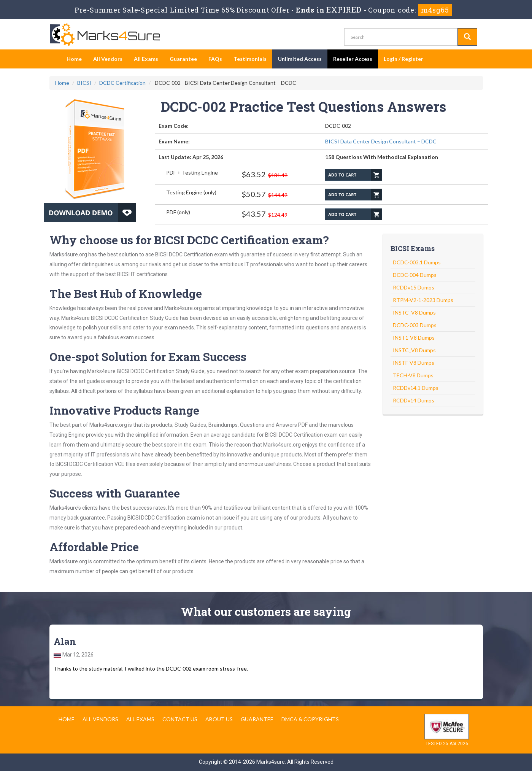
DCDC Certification (122, 83)
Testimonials (250, 59)
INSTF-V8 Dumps (414, 363)
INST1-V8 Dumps (414, 338)
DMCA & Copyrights (310, 719)
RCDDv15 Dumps (414, 287)
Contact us (180, 719)
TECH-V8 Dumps (413, 375)
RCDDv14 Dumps (414, 400)
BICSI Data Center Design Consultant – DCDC (381, 141)
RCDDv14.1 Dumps (416, 388)
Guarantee (183, 59)
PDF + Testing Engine (192, 172)
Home (74, 59)
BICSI (84, 83)
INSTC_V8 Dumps (414, 312)
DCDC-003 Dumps (415, 325)
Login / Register (403, 59)
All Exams (146, 59)
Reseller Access (353, 59)
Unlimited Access (300, 59)
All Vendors (108, 59)
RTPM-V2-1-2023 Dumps (423, 300)
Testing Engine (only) (191, 192)
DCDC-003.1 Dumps (417, 262)
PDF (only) (178, 212)
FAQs (215, 59)
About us (219, 719)
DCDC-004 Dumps (415, 275)
